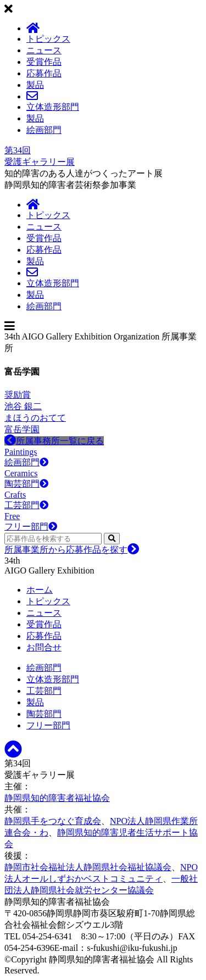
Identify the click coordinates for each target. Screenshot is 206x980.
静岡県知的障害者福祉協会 (57, 798)
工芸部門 (44, 691)
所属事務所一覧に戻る (54, 441)
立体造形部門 (53, 107)
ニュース (44, 50)
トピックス (48, 39)
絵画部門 (44, 130)
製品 (35, 85)
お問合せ (44, 647)
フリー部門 (48, 725)
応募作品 (44, 73)
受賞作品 (44, 62)
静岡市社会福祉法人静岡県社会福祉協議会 (88, 867)
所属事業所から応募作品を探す (72, 550)
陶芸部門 (44, 714)
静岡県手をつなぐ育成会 (53, 821)
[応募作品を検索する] (53, 539)
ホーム (40, 590)
